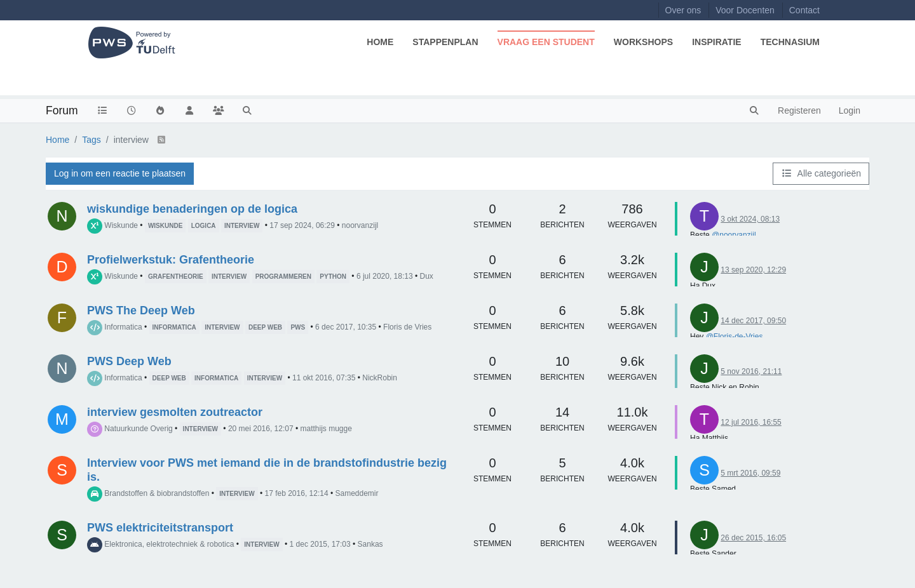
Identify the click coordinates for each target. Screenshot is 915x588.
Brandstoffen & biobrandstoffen (157, 493)
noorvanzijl (360, 225)
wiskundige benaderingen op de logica (192, 209)
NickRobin (380, 378)
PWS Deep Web (129, 361)
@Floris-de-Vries (735, 337)
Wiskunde (121, 225)
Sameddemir (356, 493)
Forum (62, 110)
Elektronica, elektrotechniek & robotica (169, 544)
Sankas (370, 544)
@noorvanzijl (734, 235)
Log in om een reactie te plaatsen (120, 173)
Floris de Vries (407, 327)
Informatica (123, 327)
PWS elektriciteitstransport (160, 528)
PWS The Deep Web (141, 311)
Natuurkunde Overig (138, 429)
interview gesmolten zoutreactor (175, 412)
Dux (427, 276)
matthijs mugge (326, 429)
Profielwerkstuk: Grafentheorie (171, 260)
